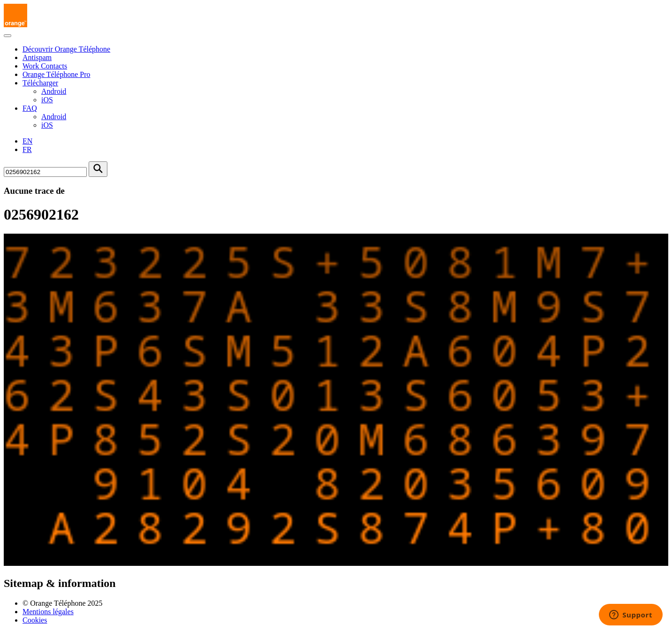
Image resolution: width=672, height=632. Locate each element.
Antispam (37, 57)
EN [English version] (27, 141)
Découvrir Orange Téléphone (66, 49)
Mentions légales (48, 612)
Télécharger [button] (40, 83)
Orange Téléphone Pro (57, 74)
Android (54, 91)
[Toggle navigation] (8, 36)
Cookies (35, 620)
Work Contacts (45, 66)
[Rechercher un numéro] (45, 172)
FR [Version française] (27, 149)
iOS (47, 100)
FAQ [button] (30, 108)
